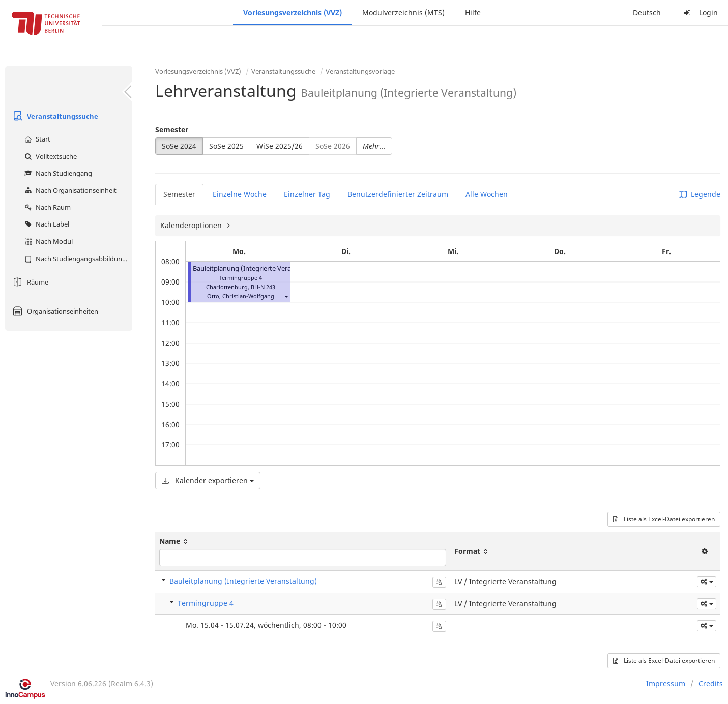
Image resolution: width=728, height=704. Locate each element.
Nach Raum (46, 207)
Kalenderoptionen (192, 225)
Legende (700, 194)
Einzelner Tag (307, 194)
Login (700, 12)
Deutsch (647, 12)
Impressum (666, 683)
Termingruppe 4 (206, 603)
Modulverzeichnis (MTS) (403, 12)
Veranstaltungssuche (54, 116)
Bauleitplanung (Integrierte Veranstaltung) (258, 269)
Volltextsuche (49, 156)
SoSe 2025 (226, 146)
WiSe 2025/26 (280, 146)
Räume (29, 282)
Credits (711, 683)
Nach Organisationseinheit (69, 190)
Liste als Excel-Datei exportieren (664, 519)
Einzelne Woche (240, 194)
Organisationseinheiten (54, 311)
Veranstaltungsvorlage (360, 71)
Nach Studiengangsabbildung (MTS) (77, 259)
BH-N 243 (263, 287)
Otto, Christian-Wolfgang (241, 296)
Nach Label (46, 224)
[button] (286, 296)
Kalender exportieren (208, 480)
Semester (172, 130)
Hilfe (473, 12)
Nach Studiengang (57, 173)
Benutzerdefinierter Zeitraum (398, 194)
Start (36, 139)
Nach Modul (47, 241)
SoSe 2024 (179, 146)
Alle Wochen (487, 194)
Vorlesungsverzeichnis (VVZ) (293, 12)
